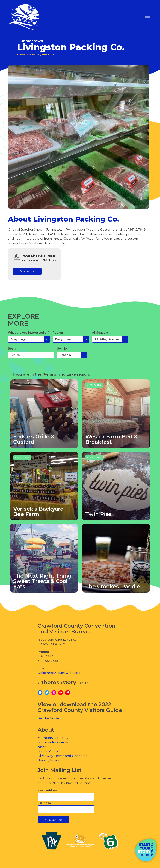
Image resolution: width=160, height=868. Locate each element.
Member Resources (53, 742)
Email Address (49, 790)
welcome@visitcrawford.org (59, 673)
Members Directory (53, 738)
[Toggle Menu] (147, 18)
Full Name (45, 803)
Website (27, 271)
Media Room (48, 751)
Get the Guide (48, 718)
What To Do (50, 55)
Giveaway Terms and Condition (63, 756)
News (42, 747)
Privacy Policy (49, 760)
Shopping (34, 55)
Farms (21, 55)
